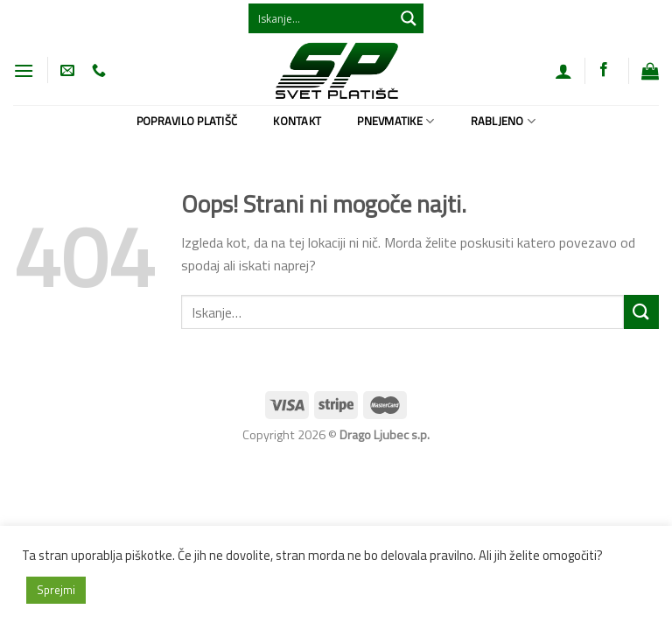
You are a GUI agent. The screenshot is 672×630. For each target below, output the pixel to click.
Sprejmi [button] (56, 590)
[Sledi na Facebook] (604, 70)
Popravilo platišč (187, 121)
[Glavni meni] (24, 70)
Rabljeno (504, 121)
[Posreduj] (641, 312)
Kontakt (297, 121)
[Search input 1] (322, 18)
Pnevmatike (395, 121)
